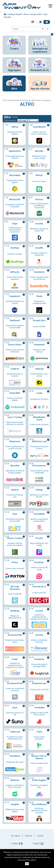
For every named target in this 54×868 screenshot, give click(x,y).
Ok (27, 864)
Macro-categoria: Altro (33, 14)
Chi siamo (15, 836)
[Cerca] (26, 29)
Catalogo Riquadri (15, 14)
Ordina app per (10, 120)
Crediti (40, 836)
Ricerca (29, 836)
